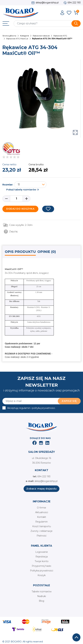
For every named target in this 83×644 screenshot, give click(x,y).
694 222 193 (74, 3)
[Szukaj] (47, 24)
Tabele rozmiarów (42, 592)
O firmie (41, 508)
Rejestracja (42, 557)
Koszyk (42, 575)
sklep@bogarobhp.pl (47, 3)
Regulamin (41, 522)
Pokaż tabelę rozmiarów (21, 190)
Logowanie (42, 552)
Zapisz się (69, 401)
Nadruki (42, 596)
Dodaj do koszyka (20, 209)
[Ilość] (16, 199)
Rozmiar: (8, 185)
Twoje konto (42, 561)
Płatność (42, 536)
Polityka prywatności (42, 571)
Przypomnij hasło (41, 566)
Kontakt (42, 517)
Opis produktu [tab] (20, 252)
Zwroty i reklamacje (41, 531)
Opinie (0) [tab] (47, 252)
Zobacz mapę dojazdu (41, 489)
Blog (41, 601)
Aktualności (42, 512)
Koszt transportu (42, 526)
